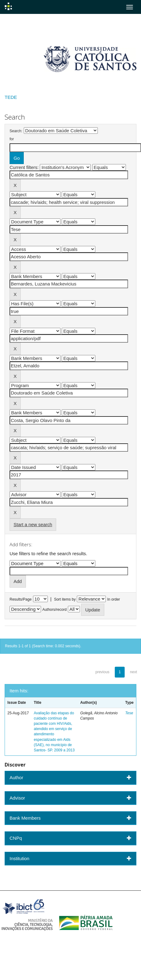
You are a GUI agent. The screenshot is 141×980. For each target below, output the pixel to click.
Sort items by (65, 599)
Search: (16, 131)
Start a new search (33, 524)
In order (114, 599)
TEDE (11, 97)
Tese (129, 713)
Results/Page (21, 599)
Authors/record (54, 610)
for (12, 139)
